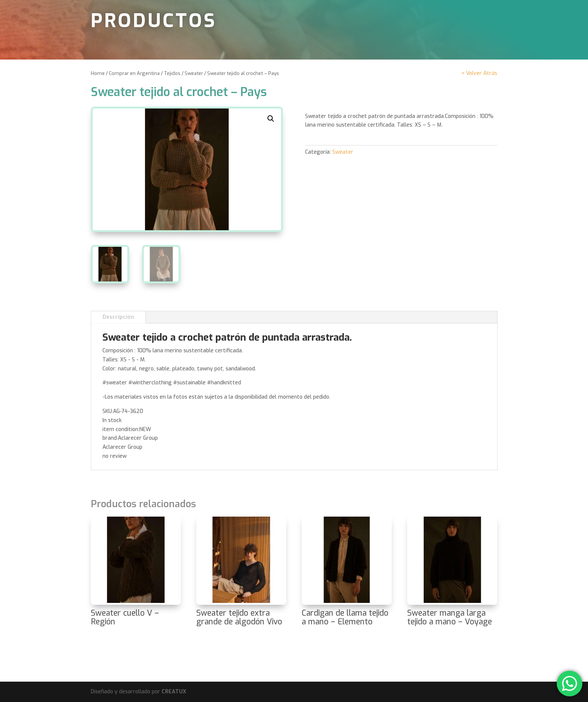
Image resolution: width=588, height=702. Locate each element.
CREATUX (174, 692)
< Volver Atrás (479, 73)
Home (98, 73)
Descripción (118, 317)
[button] (271, 119)
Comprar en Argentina (134, 73)
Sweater (194, 73)
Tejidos (172, 73)
